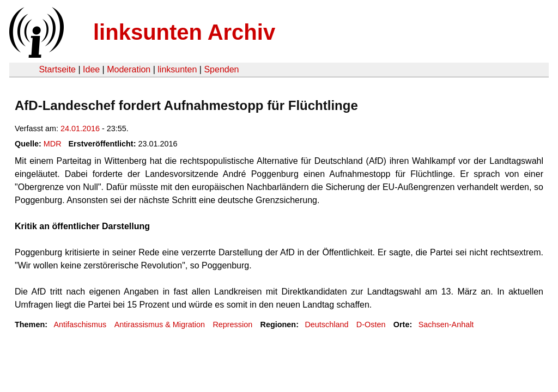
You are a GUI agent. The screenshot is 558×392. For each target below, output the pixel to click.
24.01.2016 (80, 128)
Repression (232, 324)
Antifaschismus (80, 324)
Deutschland (326, 324)
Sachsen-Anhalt (446, 324)
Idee (91, 69)
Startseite (57, 69)
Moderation (129, 69)
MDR (53, 144)
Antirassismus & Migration (160, 324)
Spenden (221, 69)
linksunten (177, 69)
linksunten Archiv (184, 32)
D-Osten (371, 324)
